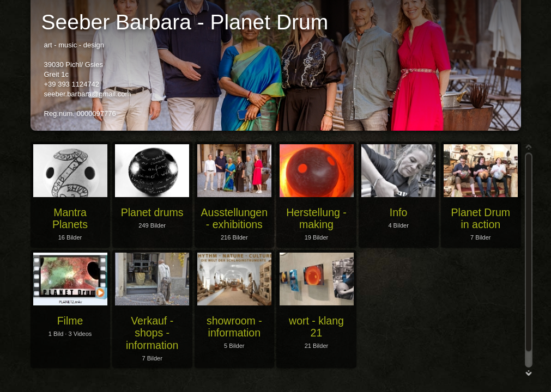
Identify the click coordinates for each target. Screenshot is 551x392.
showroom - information (234, 327)
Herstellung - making (316, 218)
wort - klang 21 (316, 327)
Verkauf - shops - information (152, 333)
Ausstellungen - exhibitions (235, 218)
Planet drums (152, 212)
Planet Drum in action (481, 218)
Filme (70, 321)
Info (399, 212)
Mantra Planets (70, 218)
